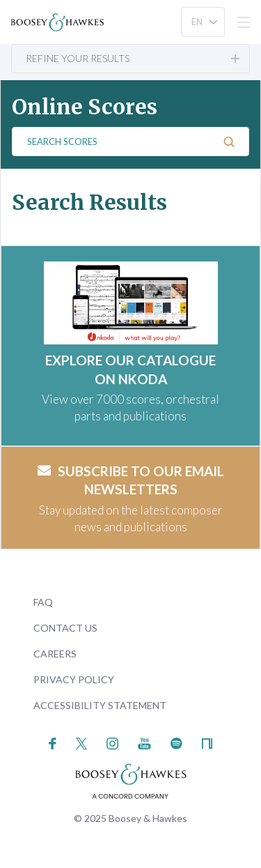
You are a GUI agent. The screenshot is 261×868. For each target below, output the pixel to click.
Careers (55, 654)
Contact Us (65, 628)
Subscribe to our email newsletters (131, 480)
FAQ (43, 602)
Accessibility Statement (100, 705)
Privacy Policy (74, 679)
